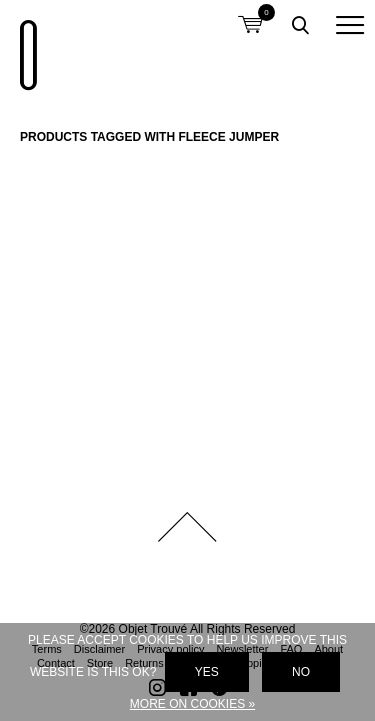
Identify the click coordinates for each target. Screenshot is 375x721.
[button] (350, 25)
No (301, 672)
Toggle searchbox (300, 25)
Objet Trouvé (25, 45)
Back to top (188, 527)
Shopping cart (250, 12)
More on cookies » (192, 704)
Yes (207, 672)
